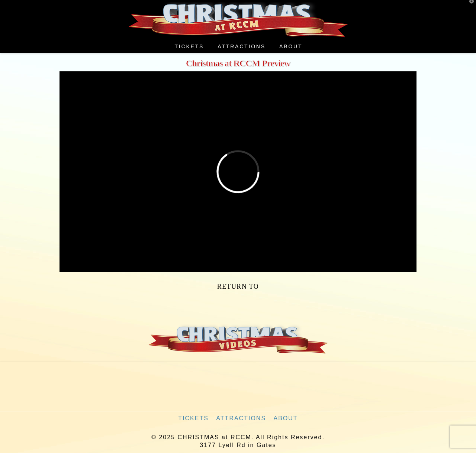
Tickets (193, 418)
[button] (469, 7)
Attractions (241, 418)
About (286, 418)
